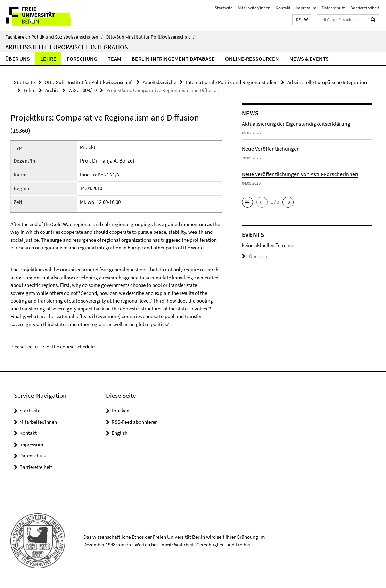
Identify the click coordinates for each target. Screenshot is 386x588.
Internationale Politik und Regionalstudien (232, 82)
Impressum (306, 8)
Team (114, 59)
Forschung (82, 59)
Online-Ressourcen (252, 59)
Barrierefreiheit (365, 8)
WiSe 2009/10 (83, 89)
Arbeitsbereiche (159, 82)
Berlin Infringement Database (173, 59)
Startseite (224, 8)
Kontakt (283, 8)
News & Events (309, 59)
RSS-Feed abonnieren (135, 421)
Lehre (48, 59)
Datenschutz (333, 8)
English (120, 432)
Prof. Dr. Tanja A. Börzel (108, 160)
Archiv (52, 89)
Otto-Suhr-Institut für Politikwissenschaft (150, 37)
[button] (302, 20)
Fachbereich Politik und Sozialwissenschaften (54, 37)
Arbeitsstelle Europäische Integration (67, 47)
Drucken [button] (120, 409)
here (38, 345)
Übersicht (254, 256)
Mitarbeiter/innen (254, 8)
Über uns (18, 59)
